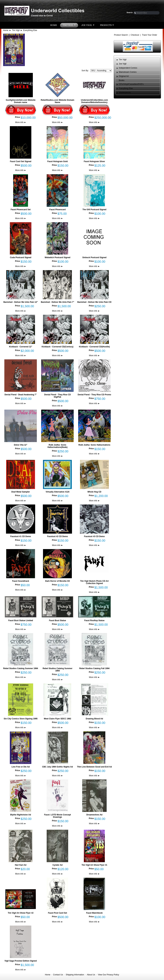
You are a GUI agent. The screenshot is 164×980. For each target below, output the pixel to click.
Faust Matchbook (94, 913)
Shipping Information (75, 975)
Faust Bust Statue (57, 620)
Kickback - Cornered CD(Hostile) (94, 347)
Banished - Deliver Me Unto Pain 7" (57, 302)
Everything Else (30, 30)
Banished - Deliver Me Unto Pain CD (94, 302)
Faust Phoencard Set (21, 210)
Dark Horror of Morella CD (57, 581)
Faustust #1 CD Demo (21, 536)
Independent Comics (128, 68)
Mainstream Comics (128, 72)
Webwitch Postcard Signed (57, 257)
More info (21, 122)
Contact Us (58, 975)
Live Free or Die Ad (21, 767)
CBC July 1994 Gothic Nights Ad (57, 767)
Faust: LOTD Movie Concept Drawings (58, 816)
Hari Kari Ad (21, 865)
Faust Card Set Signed (21, 161)
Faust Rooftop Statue (94, 620)
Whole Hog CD (94, 492)
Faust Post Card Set (57, 913)
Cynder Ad (57, 865)
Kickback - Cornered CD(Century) (58, 347)
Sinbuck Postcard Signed (94, 257)
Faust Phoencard (57, 210)
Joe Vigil (123, 64)
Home (6, 30)
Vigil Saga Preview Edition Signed (21, 961)
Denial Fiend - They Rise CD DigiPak (57, 396)
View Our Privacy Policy (108, 975)
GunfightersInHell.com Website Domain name (21, 101)
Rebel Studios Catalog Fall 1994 (94, 668)
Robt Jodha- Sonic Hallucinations (94, 445)
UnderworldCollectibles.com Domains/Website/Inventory (94, 101)
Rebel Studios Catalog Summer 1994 (21, 668)
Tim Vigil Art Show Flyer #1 (94, 865)
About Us (91, 975)
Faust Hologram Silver (94, 161)
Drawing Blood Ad (94, 719)
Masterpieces (125, 93)
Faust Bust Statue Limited (21, 620)
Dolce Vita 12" (21, 445)
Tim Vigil (16, 30)
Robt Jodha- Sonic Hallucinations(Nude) (57, 446)
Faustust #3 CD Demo (94, 536)
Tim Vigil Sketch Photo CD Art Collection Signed (94, 582)
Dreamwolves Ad (94, 815)
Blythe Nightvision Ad (21, 815)
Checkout (135, 35)
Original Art (124, 76)
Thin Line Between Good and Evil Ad (94, 767)
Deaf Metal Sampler (21, 492)
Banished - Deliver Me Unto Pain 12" (20, 302)
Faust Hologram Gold (57, 161)
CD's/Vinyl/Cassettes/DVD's (131, 84)
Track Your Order (150, 35)
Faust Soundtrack (21, 581)
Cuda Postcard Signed (21, 257)
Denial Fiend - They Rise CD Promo (94, 395)
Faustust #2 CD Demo (57, 536)
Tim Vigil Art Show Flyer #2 (21, 913)
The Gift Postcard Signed (94, 210)
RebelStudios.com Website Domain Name (57, 101)
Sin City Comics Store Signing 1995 (21, 719)
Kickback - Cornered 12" (21, 347)
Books (122, 80)
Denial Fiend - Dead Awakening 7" (21, 395)
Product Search (121, 35)
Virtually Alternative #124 (57, 492)
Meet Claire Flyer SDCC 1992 (57, 719)
